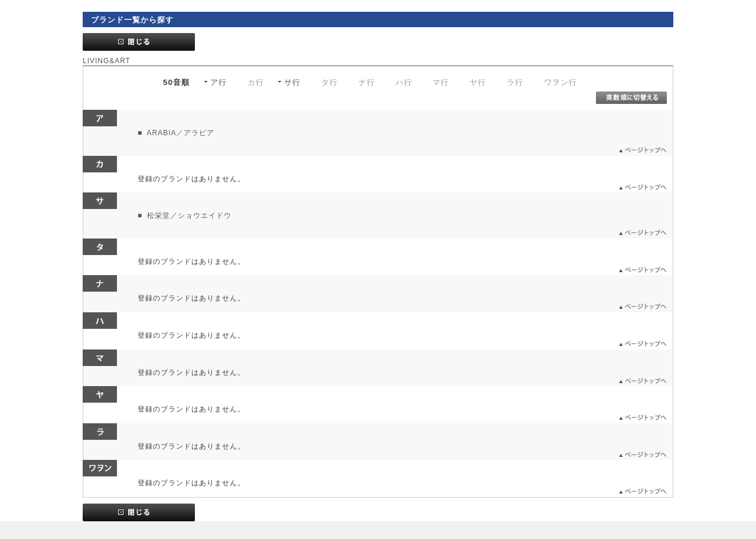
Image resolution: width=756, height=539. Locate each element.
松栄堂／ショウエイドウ (188, 215)
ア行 (219, 82)
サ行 (292, 82)
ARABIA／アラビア (180, 133)
